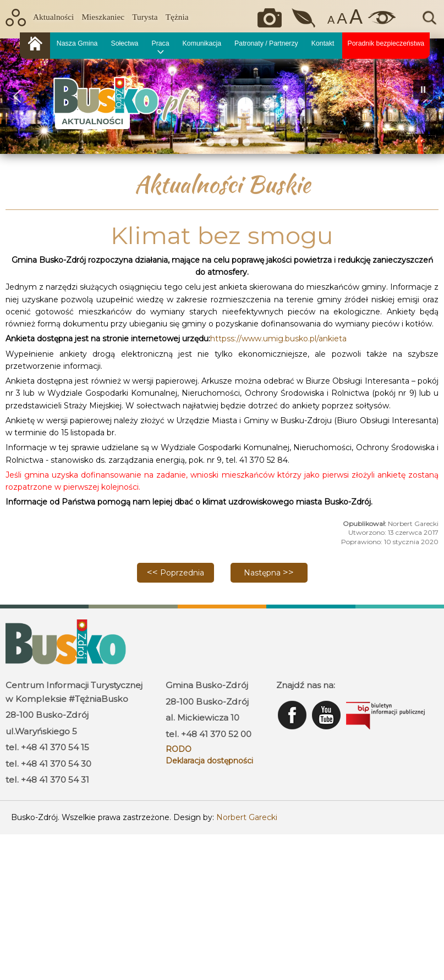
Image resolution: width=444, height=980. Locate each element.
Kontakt (323, 43)
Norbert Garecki (247, 817)
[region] (222, 96)
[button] (17, 96)
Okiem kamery (272, 18)
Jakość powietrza (305, 18)
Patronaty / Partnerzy (266, 43)
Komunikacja (202, 43)
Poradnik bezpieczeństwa (386, 43)
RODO (179, 749)
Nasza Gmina (77, 43)
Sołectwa (124, 43)
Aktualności (53, 17)
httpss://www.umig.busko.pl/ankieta (278, 339)
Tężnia (177, 17)
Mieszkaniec (103, 17)
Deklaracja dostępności (209, 761)
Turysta (145, 17)
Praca (160, 43)
